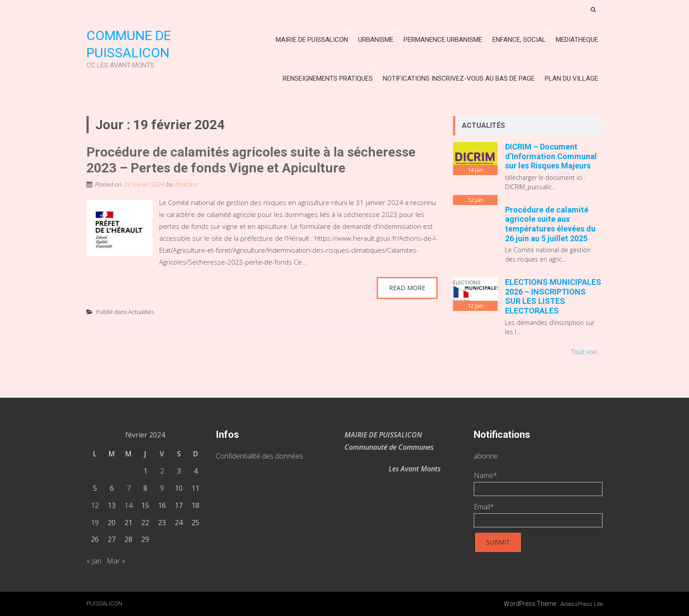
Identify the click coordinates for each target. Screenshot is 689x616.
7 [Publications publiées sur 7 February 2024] (129, 488)
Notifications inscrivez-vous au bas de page (459, 78)
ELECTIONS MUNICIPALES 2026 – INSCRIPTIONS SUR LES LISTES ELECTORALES (553, 296)
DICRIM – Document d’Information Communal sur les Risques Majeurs (551, 156)
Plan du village (571, 78)
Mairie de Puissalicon (312, 40)
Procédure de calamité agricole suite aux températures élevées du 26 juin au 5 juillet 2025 (550, 224)
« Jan (94, 561)
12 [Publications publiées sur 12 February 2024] (95, 505)
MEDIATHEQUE (577, 40)
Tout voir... (587, 351)
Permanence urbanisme (443, 40)
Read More (407, 288)
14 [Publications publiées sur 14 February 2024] (128, 505)
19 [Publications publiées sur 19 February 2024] (95, 523)
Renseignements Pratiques (328, 78)
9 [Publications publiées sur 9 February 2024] (162, 488)
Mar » (116, 561)
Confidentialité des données (259, 456)
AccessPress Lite (581, 604)
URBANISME (376, 40)
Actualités (141, 312)
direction (186, 184)
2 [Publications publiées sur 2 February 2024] (162, 471)
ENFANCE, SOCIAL (519, 40)
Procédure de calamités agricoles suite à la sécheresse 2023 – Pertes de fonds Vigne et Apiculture (251, 160)
